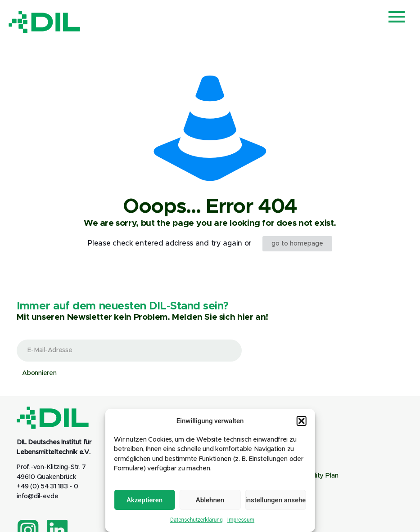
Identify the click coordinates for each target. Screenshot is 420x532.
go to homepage (297, 244)
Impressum (241, 520)
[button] (302, 421)
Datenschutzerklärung (196, 520)
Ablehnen (210, 500)
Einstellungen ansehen (275, 500)
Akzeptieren (145, 500)
